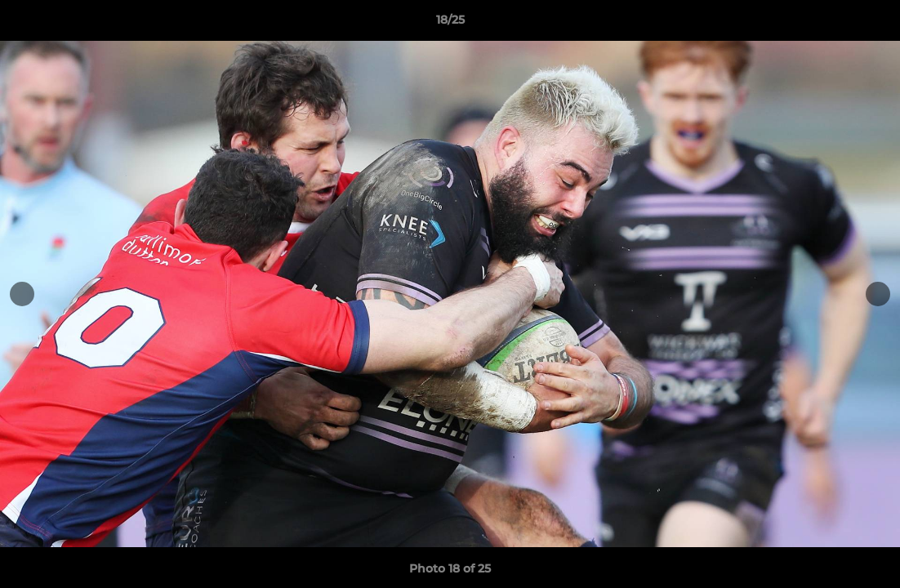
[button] (871, 24)
